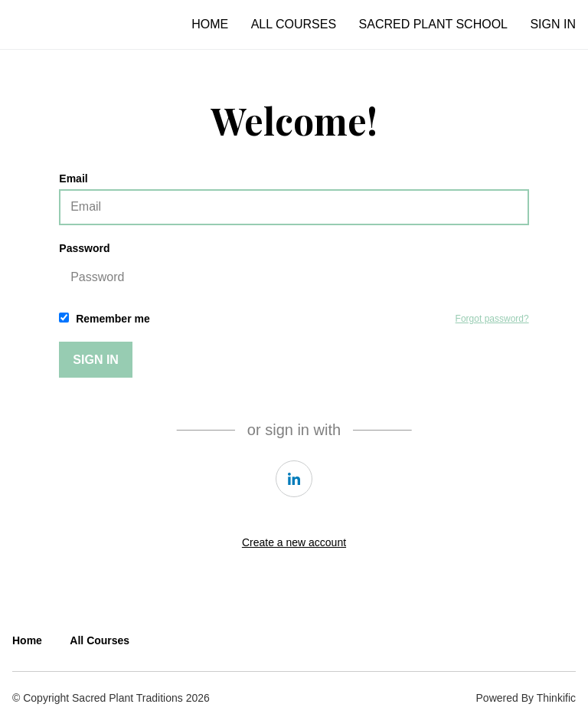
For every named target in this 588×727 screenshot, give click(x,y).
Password (294, 269)
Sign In (553, 24)
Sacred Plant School (433, 24)
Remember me (104, 319)
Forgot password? (492, 319)
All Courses (294, 24)
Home (210, 24)
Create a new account (294, 542)
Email (294, 199)
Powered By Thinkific (526, 698)
